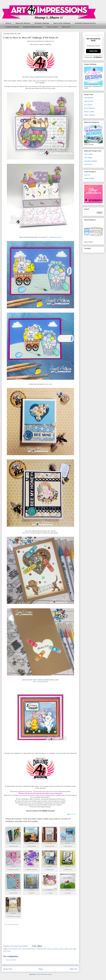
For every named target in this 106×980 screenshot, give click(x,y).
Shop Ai (8, 23)
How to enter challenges (62, 23)
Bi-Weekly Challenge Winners (85, 23)
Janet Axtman (89, 101)
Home (41, 969)
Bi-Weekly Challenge (42, 23)
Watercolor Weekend (23, 23)
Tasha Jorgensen (90, 115)
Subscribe (93, 51)
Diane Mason (89, 154)
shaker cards (48, 384)
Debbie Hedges (89, 178)
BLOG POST (63, 86)
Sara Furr (87, 175)
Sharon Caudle (89, 112)
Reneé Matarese (90, 108)
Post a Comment (11, 960)
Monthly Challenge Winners (33, 27)
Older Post (74, 969)
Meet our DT (66, 27)
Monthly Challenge (12, 27)
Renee (61, 949)
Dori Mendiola (89, 98)
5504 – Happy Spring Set (41, 682)
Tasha (9, 951)
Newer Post (8, 969)
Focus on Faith (52, 27)
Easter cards (17, 949)
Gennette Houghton (91, 161)
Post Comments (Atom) (45, 974)
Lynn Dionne (55, 949)
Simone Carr (88, 164)
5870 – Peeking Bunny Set (53, 237)
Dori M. (10, 949)
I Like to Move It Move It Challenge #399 (34, 949)
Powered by (93, 57)
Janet (49, 949)
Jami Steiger (88, 158)
